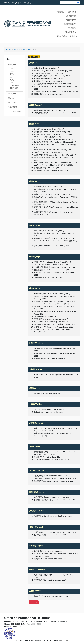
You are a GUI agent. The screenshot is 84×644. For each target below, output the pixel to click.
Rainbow (65, 640)
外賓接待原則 (12, 107)
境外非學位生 (70, 24)
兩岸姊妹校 (12, 94)
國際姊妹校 (27, 49)
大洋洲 (12, 80)
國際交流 (72, 12)
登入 (29, 3)
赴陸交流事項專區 (14, 111)
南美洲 (12, 74)
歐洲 (11, 77)
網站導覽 (16, 3)
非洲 (11, 83)
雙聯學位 (72, 28)
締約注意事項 (12, 102)
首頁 (9, 49)
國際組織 (11, 98)
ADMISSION (70, 32)
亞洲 (11, 68)
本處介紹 (60, 12)
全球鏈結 (73, 36)
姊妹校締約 (62, 36)
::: (3, 3)
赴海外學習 (71, 16)
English (23, 3)
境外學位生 (71, 20)
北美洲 (12, 71)
